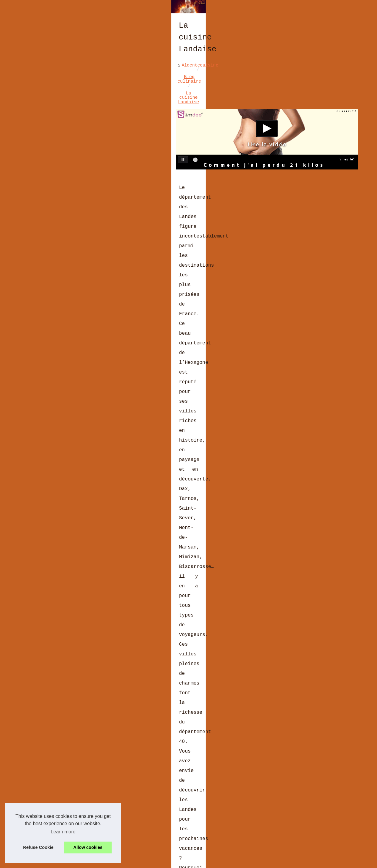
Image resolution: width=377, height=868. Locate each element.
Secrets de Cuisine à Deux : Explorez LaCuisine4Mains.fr (120, 775)
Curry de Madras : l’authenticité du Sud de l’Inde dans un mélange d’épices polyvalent (133, 752)
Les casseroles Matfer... (319, 283)
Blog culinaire (75, 185)
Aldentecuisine (30, 185)
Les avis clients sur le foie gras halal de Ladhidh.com (118, 765)
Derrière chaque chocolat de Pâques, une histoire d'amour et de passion (139, 796)
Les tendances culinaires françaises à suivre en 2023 (116, 807)
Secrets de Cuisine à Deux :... (320, 253)
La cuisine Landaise (127, 185)
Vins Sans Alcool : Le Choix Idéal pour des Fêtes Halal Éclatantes (133, 828)
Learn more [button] (63, 832)
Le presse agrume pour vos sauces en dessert (61, 698)
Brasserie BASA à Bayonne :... (319, 204)
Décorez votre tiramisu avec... (316, 299)
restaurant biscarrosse (77, 463)
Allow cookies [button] (88, 847)
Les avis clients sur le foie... (317, 235)
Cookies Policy (142, 861)
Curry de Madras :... (313, 220)
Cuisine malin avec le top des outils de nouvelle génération (225, 698)
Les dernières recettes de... (316, 172)
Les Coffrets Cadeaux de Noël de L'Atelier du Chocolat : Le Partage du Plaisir (138, 840)
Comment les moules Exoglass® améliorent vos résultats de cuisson (131, 817)
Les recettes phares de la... (316, 317)
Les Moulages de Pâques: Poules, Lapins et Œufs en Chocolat (124, 786)
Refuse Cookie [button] (38, 847)
